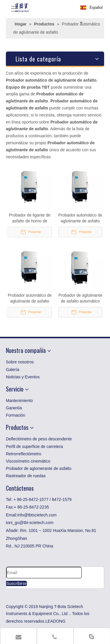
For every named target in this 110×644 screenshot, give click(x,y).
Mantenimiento (19, 401)
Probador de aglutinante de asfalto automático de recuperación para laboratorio (80, 298)
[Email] (44, 573)
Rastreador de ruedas (26, 476)
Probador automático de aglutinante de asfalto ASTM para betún (30, 298)
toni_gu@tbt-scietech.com (30, 523)
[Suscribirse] (17, 583)
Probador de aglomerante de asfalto (39, 468)
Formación (16, 415)
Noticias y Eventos (23, 377)
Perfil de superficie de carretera (34, 446)
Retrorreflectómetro (24, 454)
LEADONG (55, 621)
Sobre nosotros (20, 362)
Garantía (14, 408)
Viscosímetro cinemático (28, 461)
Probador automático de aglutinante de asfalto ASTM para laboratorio (80, 218)
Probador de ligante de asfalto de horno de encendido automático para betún (30, 218)
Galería (13, 370)
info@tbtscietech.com (37, 515)
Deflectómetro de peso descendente (39, 439)
